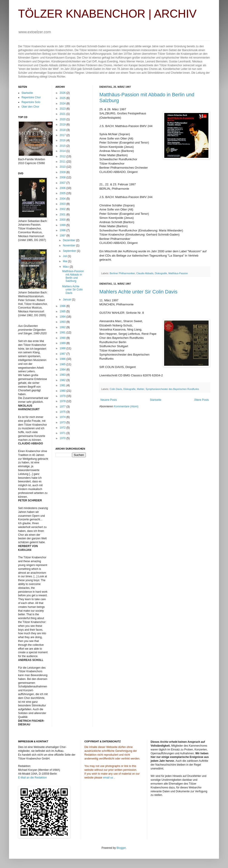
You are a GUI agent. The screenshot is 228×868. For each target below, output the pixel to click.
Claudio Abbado (145, 273)
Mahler (140, 389)
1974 (63, 417)
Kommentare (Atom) (126, 406)
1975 (63, 412)
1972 (63, 428)
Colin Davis (116, 389)
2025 (63, 98)
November (69, 245)
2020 (63, 119)
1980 (63, 391)
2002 (63, 209)
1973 (63, 422)
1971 (63, 433)
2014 (63, 151)
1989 (63, 343)
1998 (63, 230)
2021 (63, 114)
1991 (63, 333)
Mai (65, 261)
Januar (67, 300)
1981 (63, 385)
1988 (63, 348)
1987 (63, 354)
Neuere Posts (109, 400)
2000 (63, 220)
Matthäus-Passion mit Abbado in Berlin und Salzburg (73, 276)
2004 (63, 199)
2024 (63, 104)
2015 (63, 146)
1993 (63, 322)
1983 (63, 375)
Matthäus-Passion (178, 273)
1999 (63, 225)
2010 (63, 167)
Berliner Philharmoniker (122, 273)
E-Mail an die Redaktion (32, 778)
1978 (63, 401)
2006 (63, 188)
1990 (63, 338)
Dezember (69, 240)
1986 (63, 359)
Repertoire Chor (31, 97)
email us (108, 778)
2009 (63, 172)
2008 (63, 177)
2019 (63, 125)
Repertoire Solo (31, 102)
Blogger (121, 848)
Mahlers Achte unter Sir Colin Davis (138, 292)
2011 (63, 162)
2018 (63, 130)
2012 (63, 156)
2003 (63, 204)
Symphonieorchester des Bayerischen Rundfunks (172, 389)
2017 (63, 135)
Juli (65, 256)
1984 (63, 370)
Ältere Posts (201, 400)
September (70, 251)
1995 (63, 311)
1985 (63, 364)
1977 (63, 407)
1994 (63, 317)
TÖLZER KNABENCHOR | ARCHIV (107, 14)
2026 (63, 93)
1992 (63, 327)
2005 (63, 193)
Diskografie (161, 273)
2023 (63, 109)
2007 (63, 183)
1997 (63, 236)
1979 (63, 396)
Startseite (156, 400)
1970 (63, 438)
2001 (63, 215)
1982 (63, 380)
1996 (63, 306)
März (66, 267)
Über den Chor (30, 107)
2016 (63, 140)
